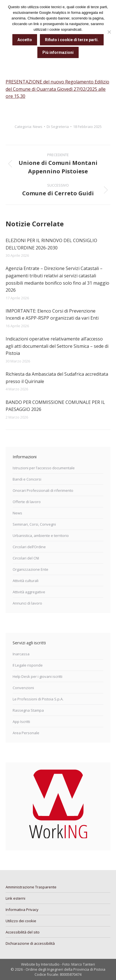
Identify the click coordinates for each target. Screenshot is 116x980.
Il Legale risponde (28, 665)
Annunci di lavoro (27, 603)
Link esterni (15, 898)
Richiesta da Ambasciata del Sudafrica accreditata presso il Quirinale (57, 378)
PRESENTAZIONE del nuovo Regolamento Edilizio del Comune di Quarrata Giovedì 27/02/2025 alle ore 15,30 (57, 89)
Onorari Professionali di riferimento (43, 490)
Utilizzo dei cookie (21, 921)
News (38, 127)
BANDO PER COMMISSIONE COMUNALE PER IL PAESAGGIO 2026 (55, 406)
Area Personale (26, 733)
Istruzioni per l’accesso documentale (44, 468)
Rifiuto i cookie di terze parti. (72, 40)
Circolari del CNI (26, 558)
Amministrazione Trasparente (31, 887)
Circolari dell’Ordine (29, 547)
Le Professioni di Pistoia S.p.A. (38, 699)
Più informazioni (58, 52)
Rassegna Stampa (28, 710)
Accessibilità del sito (23, 932)
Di (58, 127)
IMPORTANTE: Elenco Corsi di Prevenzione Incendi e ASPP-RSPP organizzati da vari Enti (52, 315)
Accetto (25, 40)
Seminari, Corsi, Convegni (34, 524)
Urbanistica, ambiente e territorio (41, 536)
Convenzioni (23, 688)
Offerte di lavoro (27, 502)
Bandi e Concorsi (27, 479)
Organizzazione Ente (30, 569)
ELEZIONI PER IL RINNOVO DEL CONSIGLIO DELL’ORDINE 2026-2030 (51, 244)
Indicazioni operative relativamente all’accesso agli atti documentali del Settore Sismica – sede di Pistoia (57, 346)
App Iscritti (21, 722)
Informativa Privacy (22, 910)
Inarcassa (21, 654)
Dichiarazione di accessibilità (30, 943)
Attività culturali (26, 581)
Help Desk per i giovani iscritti (37, 676)
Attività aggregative (29, 592)
